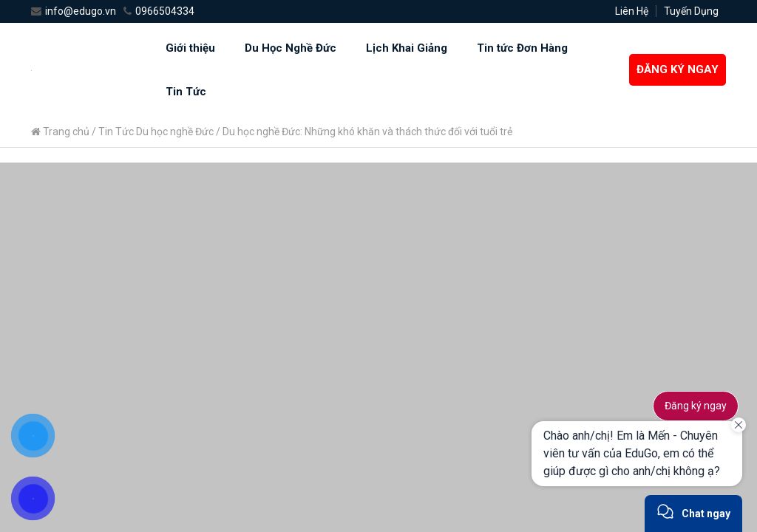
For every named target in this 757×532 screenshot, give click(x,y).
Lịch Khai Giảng (407, 48)
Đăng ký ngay (696, 406)
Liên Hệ (632, 11)
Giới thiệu (190, 48)
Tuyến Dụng (691, 11)
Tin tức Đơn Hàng (522, 48)
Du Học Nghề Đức (291, 48)
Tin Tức (186, 92)
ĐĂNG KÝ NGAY (678, 69)
